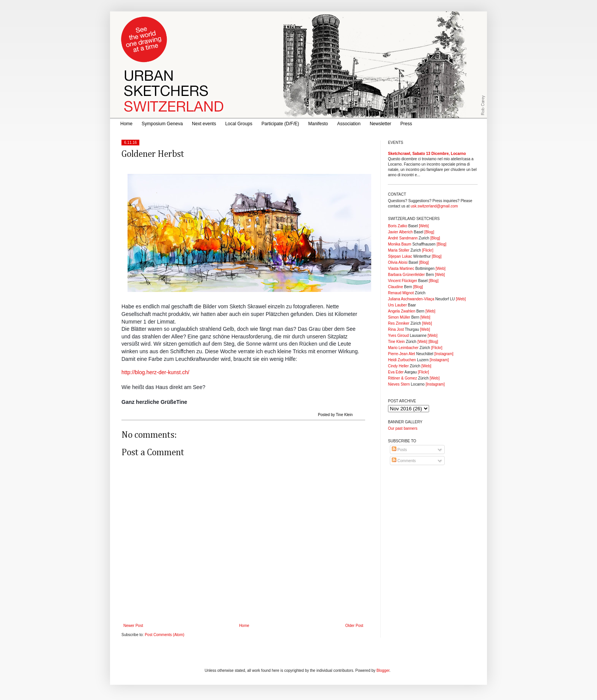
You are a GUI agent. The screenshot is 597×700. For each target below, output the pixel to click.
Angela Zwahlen (402, 311)
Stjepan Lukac (400, 256)
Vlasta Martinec (401, 269)
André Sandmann (403, 238)
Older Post (354, 626)
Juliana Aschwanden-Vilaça (411, 299)
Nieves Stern (399, 384)
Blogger (383, 671)
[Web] (424, 226)
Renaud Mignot (401, 293)
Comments (404, 461)
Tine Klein (396, 342)
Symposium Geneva (162, 124)
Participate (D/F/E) (280, 124)
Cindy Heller (398, 366)
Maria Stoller (399, 250)
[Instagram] (444, 354)
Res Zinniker (399, 323)
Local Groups (239, 124)
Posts (399, 450)
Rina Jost (396, 329)
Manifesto (318, 124)
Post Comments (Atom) (164, 635)
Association (349, 124)
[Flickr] (427, 250)
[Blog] (429, 232)
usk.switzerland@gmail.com (434, 206)
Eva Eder (396, 372)
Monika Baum (400, 244)
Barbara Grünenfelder (406, 275)
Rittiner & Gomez (402, 378)
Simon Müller (399, 317)
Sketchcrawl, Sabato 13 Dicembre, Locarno (427, 154)
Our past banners (403, 428)
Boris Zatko (398, 226)
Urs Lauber (397, 305)
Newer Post (133, 626)
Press (406, 124)
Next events (204, 124)
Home (126, 124)
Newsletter (381, 124)
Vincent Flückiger (403, 281)
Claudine (395, 287)
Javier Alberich (400, 232)
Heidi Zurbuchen (402, 360)
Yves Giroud (398, 336)
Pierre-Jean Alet (401, 354)
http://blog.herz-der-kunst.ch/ (155, 372)
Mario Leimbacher (403, 348)
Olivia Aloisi (398, 262)
